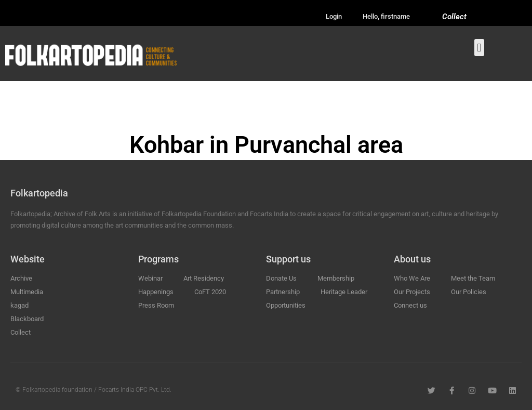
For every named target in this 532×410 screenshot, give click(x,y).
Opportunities (286, 305)
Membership (336, 278)
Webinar (150, 278)
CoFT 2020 (210, 292)
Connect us (410, 305)
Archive (21, 278)
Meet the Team (473, 278)
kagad (19, 305)
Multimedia (27, 292)
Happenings (156, 292)
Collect (454, 17)
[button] (479, 48)
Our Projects (412, 292)
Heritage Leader (344, 292)
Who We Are (412, 278)
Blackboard (27, 319)
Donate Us (281, 278)
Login (334, 16)
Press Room (156, 305)
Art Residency (204, 278)
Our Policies (469, 292)
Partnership (283, 292)
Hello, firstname (386, 16)
